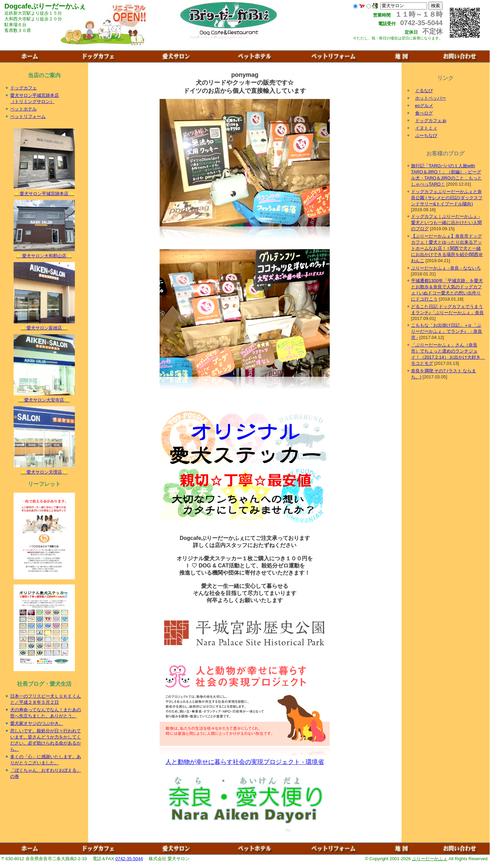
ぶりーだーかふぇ (430, 859)
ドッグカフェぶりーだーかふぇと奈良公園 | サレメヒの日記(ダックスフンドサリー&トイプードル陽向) (447, 198)
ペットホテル (23, 109)
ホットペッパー (431, 98)
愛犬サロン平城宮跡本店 (44, 191)
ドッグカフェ (23, 88)
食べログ (424, 113)
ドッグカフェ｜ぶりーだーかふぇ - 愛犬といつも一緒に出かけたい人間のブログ (446, 223)
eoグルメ (424, 106)
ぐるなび (424, 91)
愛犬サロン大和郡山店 (44, 254)
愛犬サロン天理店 (44, 470)
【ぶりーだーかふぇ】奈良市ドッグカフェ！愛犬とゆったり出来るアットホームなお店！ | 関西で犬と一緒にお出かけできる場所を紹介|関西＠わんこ (447, 248)
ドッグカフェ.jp (431, 121)
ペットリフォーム (28, 116)
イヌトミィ (426, 128)
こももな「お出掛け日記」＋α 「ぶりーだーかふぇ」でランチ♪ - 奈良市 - (447, 331)
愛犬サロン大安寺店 (44, 398)
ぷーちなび (426, 135)
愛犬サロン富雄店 (44, 326)
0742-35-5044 (129, 859)
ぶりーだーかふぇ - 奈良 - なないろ (446, 268)
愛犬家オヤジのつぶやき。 (37, 723)
